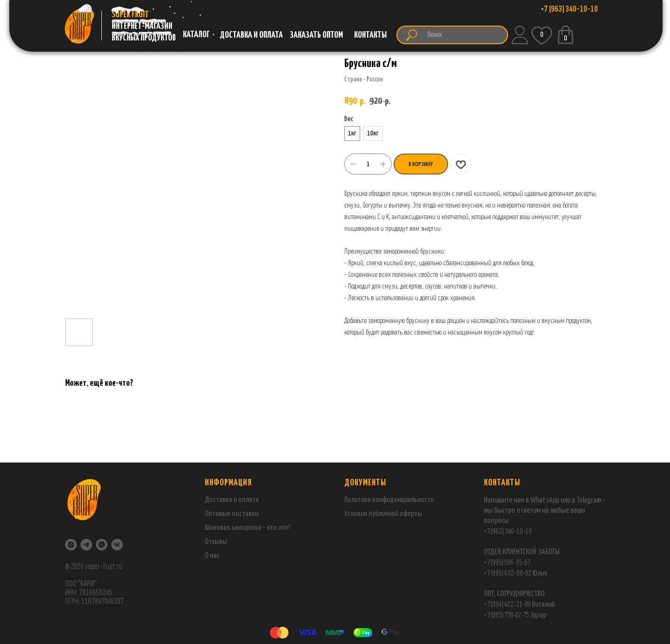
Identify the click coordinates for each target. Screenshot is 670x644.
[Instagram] (71, 545)
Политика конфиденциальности (389, 500)
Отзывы (216, 542)
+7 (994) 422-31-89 (507, 604)
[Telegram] (86, 545)
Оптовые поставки (231, 514)
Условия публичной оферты (383, 514)
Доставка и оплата (232, 500)
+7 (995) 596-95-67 (507, 562)
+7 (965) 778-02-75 (507, 615)
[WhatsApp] (102, 545)
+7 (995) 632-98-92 (508, 573)
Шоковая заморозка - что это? (248, 528)
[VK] (117, 545)
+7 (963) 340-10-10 (508, 531)
